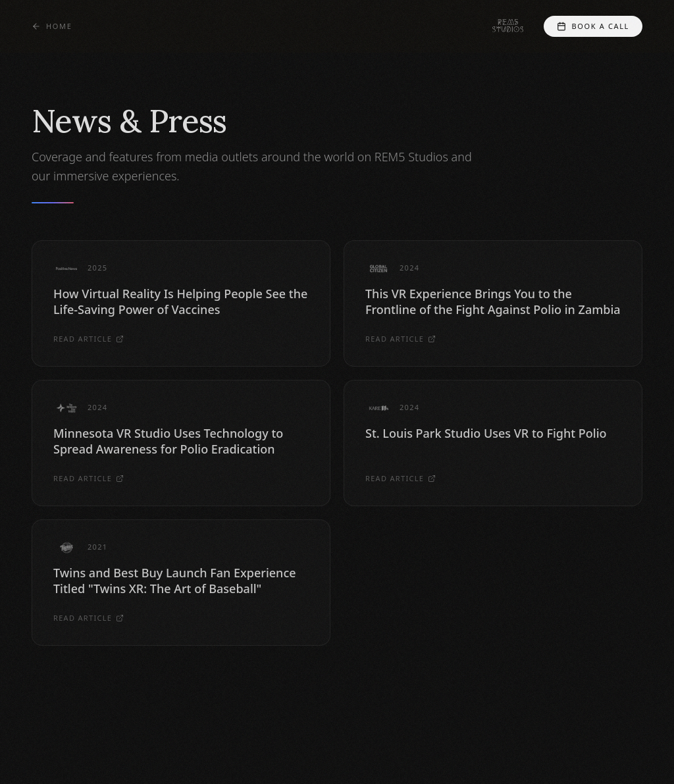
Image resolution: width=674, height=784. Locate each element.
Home (52, 26)
